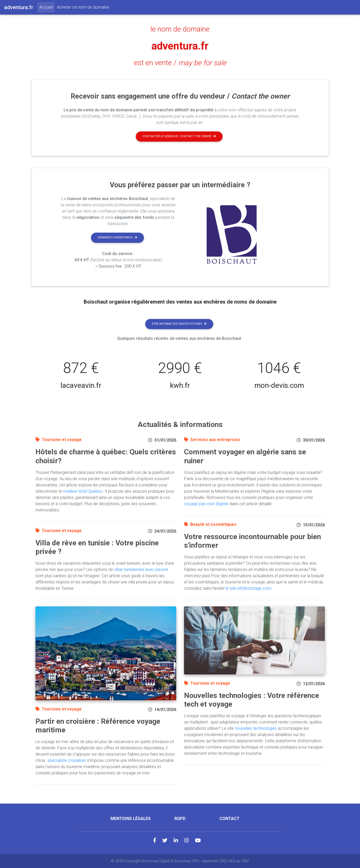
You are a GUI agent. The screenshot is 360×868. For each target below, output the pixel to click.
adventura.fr (180, 46)
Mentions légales (131, 819)
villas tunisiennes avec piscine (141, 569)
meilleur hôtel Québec (83, 491)
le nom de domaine (180, 29)
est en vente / (180, 63)
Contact (230, 819)
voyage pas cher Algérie (206, 504)
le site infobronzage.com (249, 588)
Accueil (47, 7)
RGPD (180, 819)
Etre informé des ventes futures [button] (179, 324)
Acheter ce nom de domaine (83, 7)
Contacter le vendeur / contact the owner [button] (179, 136)
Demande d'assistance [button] (117, 237)
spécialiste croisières (67, 760)
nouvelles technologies (256, 728)
